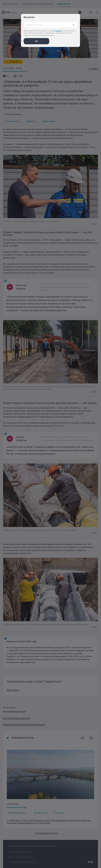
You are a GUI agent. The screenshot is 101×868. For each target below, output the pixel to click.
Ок (36, 41)
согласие (58, 31)
